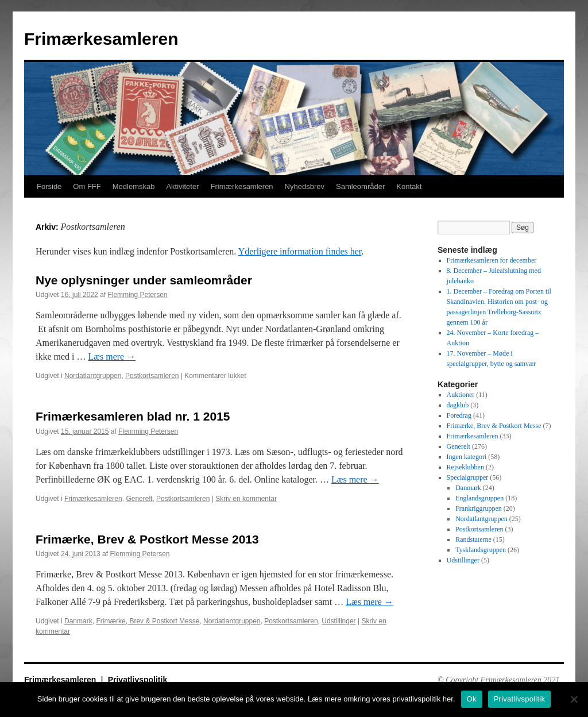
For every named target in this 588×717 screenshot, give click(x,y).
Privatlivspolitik (138, 680)
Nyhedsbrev (305, 186)
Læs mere (112, 356)
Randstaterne (473, 539)
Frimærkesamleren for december (492, 260)
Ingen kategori (467, 457)
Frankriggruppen (479, 508)
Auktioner (461, 395)
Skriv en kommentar (246, 499)
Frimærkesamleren (101, 39)
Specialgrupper (468, 477)
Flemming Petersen (137, 295)
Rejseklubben (465, 467)
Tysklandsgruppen (481, 550)
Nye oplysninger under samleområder (144, 280)
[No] (574, 699)
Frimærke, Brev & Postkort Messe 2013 (147, 539)
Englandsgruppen (479, 498)
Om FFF (87, 186)
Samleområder (360, 186)
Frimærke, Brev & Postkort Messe (148, 621)
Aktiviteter (182, 186)
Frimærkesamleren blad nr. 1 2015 (133, 416)
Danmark (78, 621)
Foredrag (459, 415)
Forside (49, 186)
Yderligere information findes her (300, 251)
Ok (472, 699)
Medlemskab (134, 186)
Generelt (139, 499)
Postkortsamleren (152, 376)
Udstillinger (339, 621)
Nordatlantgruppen (93, 376)
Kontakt (409, 186)
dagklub (458, 405)
